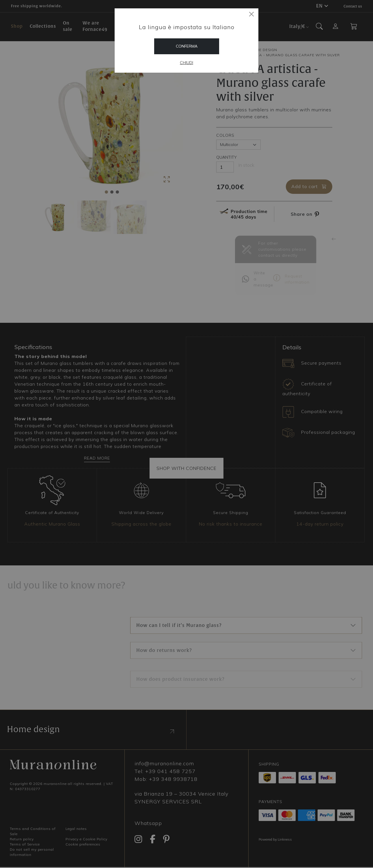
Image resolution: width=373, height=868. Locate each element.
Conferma (187, 46)
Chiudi (186, 63)
